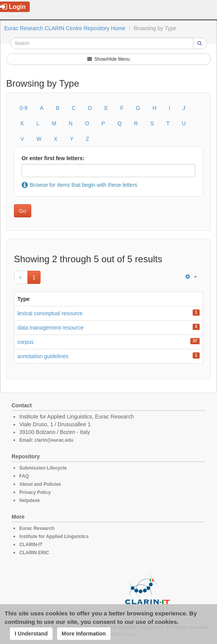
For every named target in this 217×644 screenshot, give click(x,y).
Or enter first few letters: (53, 158)
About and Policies (40, 484)
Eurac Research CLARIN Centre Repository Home (65, 28)
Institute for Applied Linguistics (54, 536)
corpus (25, 342)
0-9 (24, 108)
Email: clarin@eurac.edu (46, 440)
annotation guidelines (43, 356)
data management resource (50, 328)
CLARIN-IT (31, 545)
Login (13, 7)
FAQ (24, 476)
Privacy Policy (35, 492)
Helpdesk (30, 501)
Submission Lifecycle (43, 468)
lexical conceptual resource (50, 313)
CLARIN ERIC (34, 553)
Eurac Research (37, 528)
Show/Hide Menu (108, 59)
